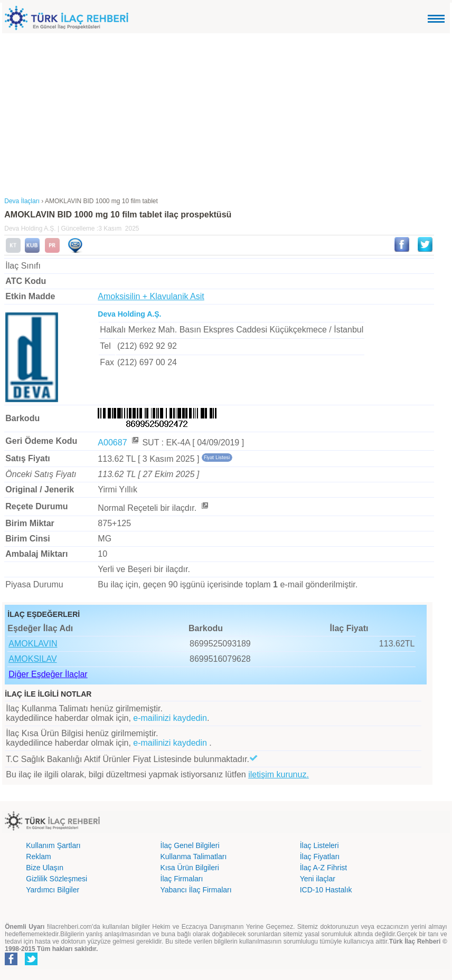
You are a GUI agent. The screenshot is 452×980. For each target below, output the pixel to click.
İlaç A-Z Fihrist (323, 868)
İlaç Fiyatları (320, 857)
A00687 (119, 443)
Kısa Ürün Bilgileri (190, 868)
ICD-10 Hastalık (326, 890)
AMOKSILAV (32, 659)
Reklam (38, 857)
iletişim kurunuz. (279, 774)
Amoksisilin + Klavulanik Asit (151, 296)
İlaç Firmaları (182, 879)
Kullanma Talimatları (194, 857)
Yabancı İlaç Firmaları (196, 890)
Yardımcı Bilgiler (53, 890)
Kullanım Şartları (53, 845)
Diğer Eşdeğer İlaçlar (48, 674)
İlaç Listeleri (319, 845)
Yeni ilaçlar (318, 879)
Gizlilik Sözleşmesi (56, 879)
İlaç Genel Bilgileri (190, 845)
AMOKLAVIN (33, 644)
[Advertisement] (226, 112)
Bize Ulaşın (45, 868)
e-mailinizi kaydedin (170, 718)
